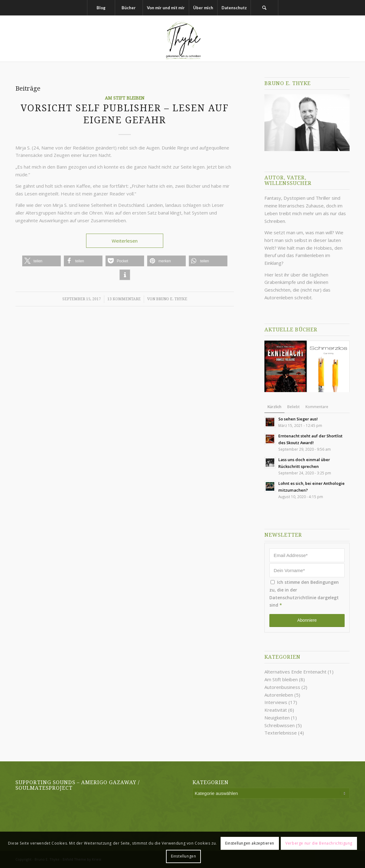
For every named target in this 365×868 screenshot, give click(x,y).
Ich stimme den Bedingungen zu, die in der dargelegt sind (304, 594)
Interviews (276, 702)
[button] (41, 261)
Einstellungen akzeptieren (250, 843)
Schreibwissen (280, 725)
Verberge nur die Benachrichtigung (319, 843)
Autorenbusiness (282, 687)
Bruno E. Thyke (172, 299)
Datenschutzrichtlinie (293, 598)
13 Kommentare (124, 299)
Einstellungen (184, 856)
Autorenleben (279, 695)
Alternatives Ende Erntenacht (295, 672)
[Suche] (264, 8)
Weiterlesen (125, 241)
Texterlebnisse (281, 733)
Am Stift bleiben (125, 98)
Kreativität (276, 710)
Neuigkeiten (277, 718)
